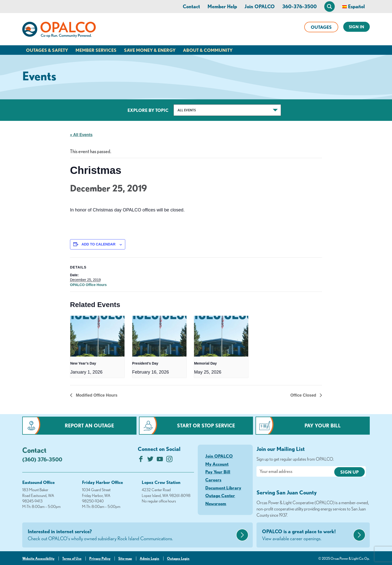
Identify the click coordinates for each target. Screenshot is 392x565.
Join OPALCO (260, 6)
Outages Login (178, 558)
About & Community (208, 50)
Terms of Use (72, 558)
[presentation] (97, 336)
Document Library (223, 488)
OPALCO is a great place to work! (307, 535)
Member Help (222, 6)
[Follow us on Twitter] (150, 460)
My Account (217, 464)
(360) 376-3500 (42, 459)
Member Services (96, 50)
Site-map (125, 558)
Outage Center (220, 495)
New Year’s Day (83, 363)
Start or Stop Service (206, 426)
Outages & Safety (47, 50)
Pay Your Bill (323, 426)
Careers (213, 480)
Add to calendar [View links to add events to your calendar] (98, 244)
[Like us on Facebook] (141, 460)
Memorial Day (205, 363)
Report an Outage (89, 426)
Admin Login (149, 558)
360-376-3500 (299, 6)
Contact (191, 6)
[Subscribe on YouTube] (160, 460)
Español (356, 6)
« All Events (81, 135)
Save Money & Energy (150, 50)
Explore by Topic (148, 110)
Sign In (356, 27)
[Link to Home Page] (59, 31)
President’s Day (145, 363)
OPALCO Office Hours (88, 285)
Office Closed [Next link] (304, 395)
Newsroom (216, 503)
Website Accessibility (38, 558)
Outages (321, 27)
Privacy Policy (100, 558)
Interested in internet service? (131, 535)
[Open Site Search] (329, 7)
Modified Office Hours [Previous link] (96, 395)
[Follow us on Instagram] (169, 460)
